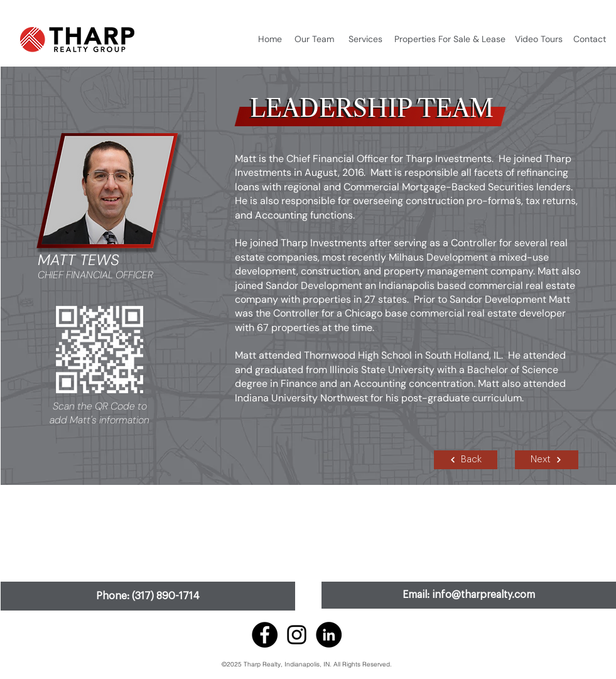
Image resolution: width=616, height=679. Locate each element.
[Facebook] (265, 635)
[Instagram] (297, 635)
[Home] (270, 39)
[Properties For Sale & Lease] (450, 39)
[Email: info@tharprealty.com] (469, 595)
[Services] (365, 39)
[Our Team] (314, 39)
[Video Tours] (539, 39)
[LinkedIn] (329, 635)
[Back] (466, 460)
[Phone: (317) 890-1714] (148, 596)
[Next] (547, 460)
